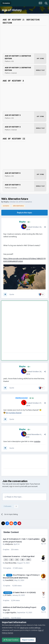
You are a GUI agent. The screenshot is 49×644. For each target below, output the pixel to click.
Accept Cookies (11, 640)
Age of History (12, 10)
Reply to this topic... (14, 497)
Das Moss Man (11, 563)
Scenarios (28, 202)
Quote (12, 294)
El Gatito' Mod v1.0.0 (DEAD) (24, 592)
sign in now (14, 486)
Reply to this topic (24, 213)
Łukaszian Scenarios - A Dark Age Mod (19, 556)
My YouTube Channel (14, 413)
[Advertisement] (24, 327)
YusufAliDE (9, 580)
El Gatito (8, 595)
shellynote (9, 544)
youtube (37, 441)
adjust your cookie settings (30, 628)
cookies (17, 625)
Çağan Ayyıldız (11, 613)
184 (32, 398)
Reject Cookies (28, 640)
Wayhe (6, 202)
